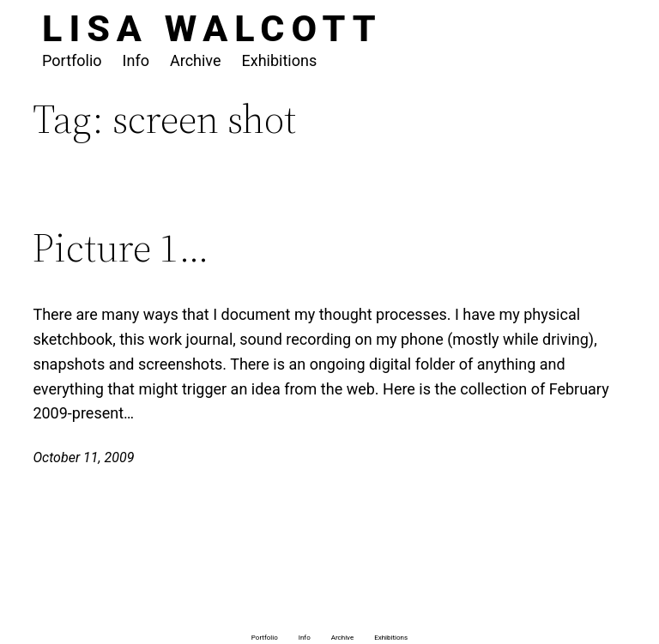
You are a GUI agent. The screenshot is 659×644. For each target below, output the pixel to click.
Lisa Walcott (212, 28)
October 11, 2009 (83, 457)
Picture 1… (121, 247)
